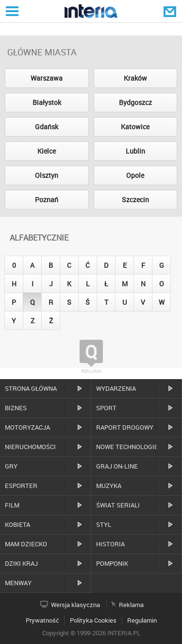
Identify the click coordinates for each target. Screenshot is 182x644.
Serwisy (11, 11)
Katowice (135, 127)
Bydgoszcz (135, 102)
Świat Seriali (118, 505)
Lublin (135, 151)
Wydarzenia (116, 388)
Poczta (171, 11)
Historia (110, 544)
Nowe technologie (127, 447)
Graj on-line (117, 466)
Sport (106, 408)
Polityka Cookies (93, 620)
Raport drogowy (125, 427)
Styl (104, 524)
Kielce (47, 151)
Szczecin (135, 200)
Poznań (47, 200)
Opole (135, 175)
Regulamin (142, 620)
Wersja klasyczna (75, 605)
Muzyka (109, 486)
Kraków (135, 78)
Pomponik (112, 563)
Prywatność (42, 620)
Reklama (131, 605)
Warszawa (47, 78)
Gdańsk (47, 127)
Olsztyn (47, 175)
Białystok (47, 102)
